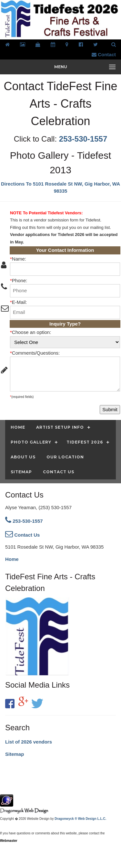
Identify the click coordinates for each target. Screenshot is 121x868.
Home (12, 559)
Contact (104, 54)
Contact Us (22, 535)
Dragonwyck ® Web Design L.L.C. (80, 819)
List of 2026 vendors (29, 742)
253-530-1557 (83, 139)
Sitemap (15, 754)
